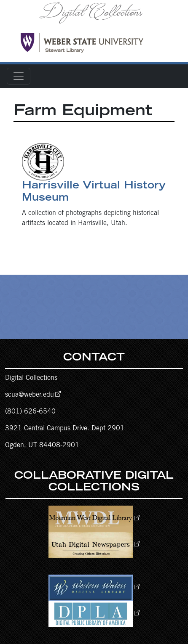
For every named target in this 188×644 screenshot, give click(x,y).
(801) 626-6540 (30, 412)
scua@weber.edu (30, 395)
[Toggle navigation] (19, 76)
